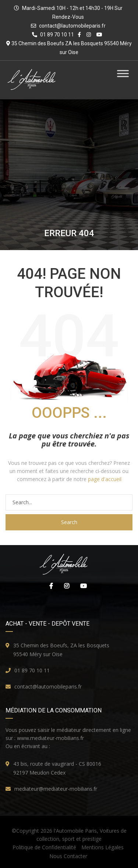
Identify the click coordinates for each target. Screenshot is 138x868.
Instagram (65, 586)
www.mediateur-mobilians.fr (50, 738)
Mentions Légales (102, 847)
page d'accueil (105, 479)
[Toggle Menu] (123, 73)
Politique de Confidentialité (44, 847)
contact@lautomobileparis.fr (72, 26)
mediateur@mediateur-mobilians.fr (56, 789)
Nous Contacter (68, 856)
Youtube (82, 586)
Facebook (49, 586)
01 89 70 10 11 (32, 670)
